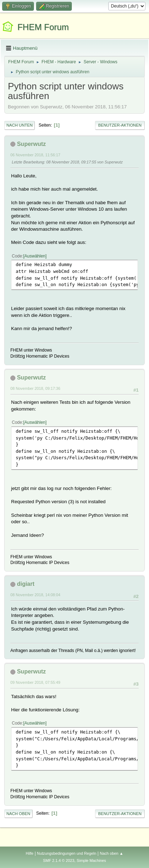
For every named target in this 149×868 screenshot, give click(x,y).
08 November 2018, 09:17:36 (35, 388)
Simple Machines (91, 860)
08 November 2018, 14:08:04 (35, 595)
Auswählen (35, 256)
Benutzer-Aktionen (120, 125)
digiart (26, 584)
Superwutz (31, 144)
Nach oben (18, 814)
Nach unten (19, 125)
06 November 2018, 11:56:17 (35, 155)
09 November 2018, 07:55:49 (35, 682)
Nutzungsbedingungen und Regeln (66, 853)
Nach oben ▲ (111, 853)
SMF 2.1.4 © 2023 (59, 860)
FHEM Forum (43, 27)
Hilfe (30, 853)
